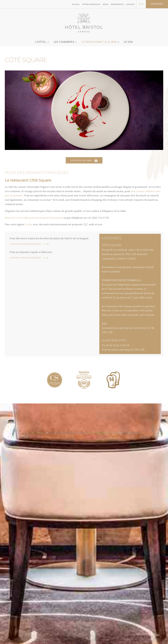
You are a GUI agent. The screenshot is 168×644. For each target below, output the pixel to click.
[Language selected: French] (141, 4)
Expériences (117, 4)
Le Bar (29, 224)
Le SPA (128, 40)
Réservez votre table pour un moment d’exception (34, 218)
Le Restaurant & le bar (99, 40)
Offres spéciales (91, 4)
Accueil (76, 4)
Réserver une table (84, 160)
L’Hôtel (41, 40)
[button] (8, 110)
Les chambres (64, 40)
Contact (130, 4)
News (105, 4)
